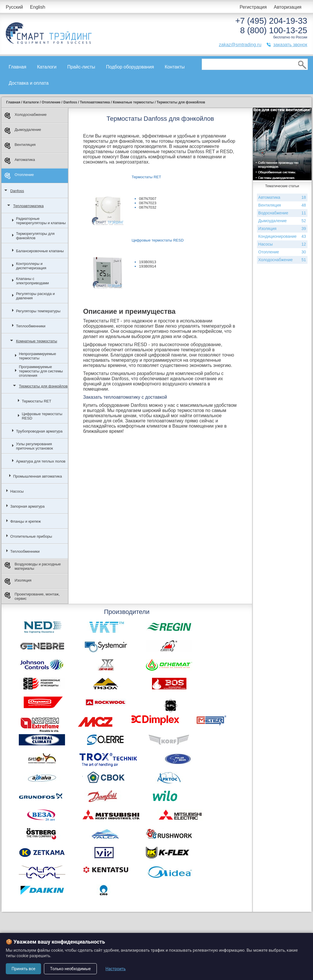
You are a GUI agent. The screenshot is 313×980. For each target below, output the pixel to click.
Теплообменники (31, 326)
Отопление (19, 176)
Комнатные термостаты (36, 341)
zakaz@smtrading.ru (240, 45)
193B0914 (148, 266)
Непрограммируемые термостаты (37, 356)
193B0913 (148, 262)
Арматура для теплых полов (41, 461)
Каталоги (47, 67)
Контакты (175, 67)
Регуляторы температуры (38, 311)
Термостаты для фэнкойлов (43, 386)
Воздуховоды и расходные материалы (33, 566)
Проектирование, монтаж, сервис (32, 596)
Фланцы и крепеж (25, 521)
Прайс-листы (81, 67)
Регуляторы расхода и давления (35, 296)
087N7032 (148, 207)
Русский (14, 7)
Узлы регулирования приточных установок (34, 446)
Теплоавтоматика (28, 206)
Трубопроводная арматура (39, 431)
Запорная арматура (27, 506)
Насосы (17, 491)
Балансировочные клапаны (40, 251)
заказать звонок (290, 45)
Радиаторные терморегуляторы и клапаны (41, 221)
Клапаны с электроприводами (32, 281)
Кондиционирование (282, 236)
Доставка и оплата (29, 83)
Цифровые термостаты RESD (42, 416)
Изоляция (18, 581)
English (38, 7)
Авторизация (288, 7)
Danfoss (17, 191)
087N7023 (148, 203)
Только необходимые (70, 969)
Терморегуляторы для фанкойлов (35, 236)
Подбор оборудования (130, 67)
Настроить (116, 969)
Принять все (23, 969)
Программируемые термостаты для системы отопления (41, 371)
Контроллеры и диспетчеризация (31, 266)
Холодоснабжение (25, 116)
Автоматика (20, 161)
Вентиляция (20, 146)
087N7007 (148, 199)
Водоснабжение (282, 213)
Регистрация (253, 7)
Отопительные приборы (31, 536)
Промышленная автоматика (37, 476)
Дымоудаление (23, 131)
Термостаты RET (36, 401)
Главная (17, 67)
